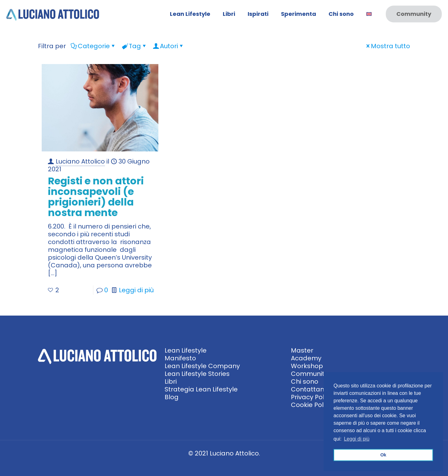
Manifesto (180, 358)
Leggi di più (136, 290)
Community (414, 14)
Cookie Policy (311, 405)
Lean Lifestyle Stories (197, 374)
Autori (168, 46)
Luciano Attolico (80, 161)
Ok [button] (383, 455)
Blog (172, 397)
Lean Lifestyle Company (202, 366)
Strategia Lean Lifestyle (201, 389)
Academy (306, 358)
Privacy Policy (312, 397)
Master (302, 350)
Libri (171, 381)
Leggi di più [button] (357, 439)
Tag (134, 46)
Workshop (307, 366)
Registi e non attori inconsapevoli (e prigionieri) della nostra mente (96, 197)
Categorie (93, 46)
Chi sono (305, 381)
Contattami (309, 389)
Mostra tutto (387, 46)
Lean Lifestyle (186, 350)
